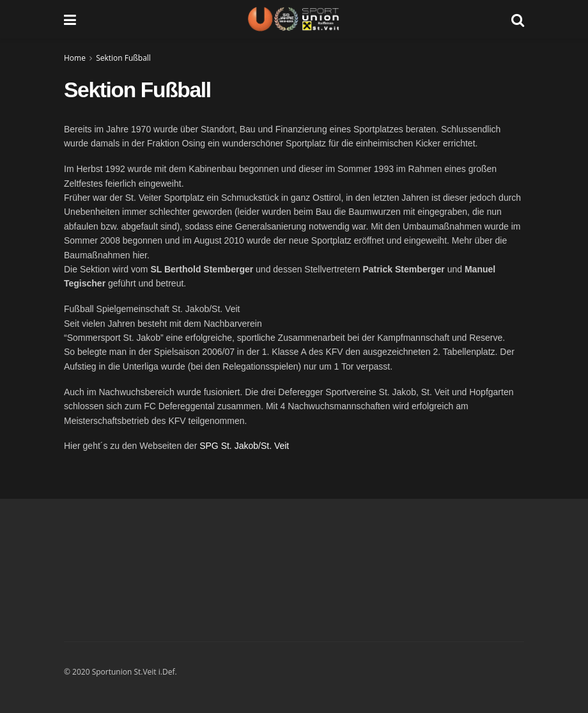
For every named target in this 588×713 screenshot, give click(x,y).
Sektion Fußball (123, 58)
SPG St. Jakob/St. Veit (244, 446)
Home (75, 58)
